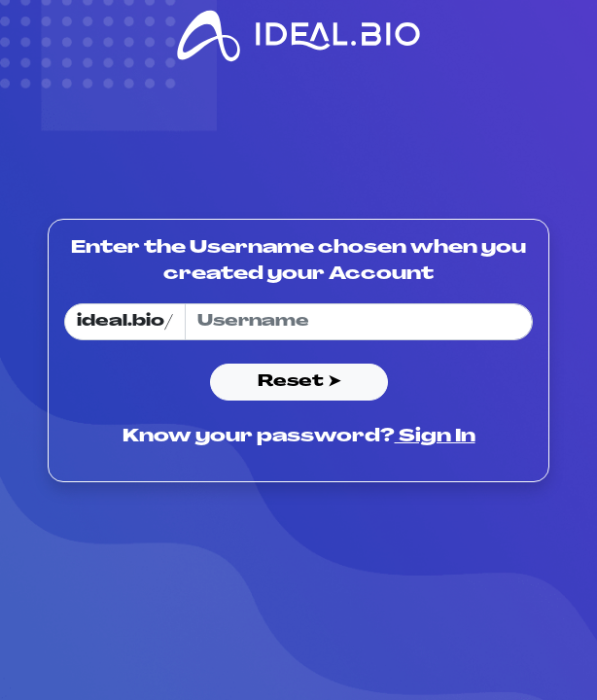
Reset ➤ (299, 382)
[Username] (359, 322)
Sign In (435, 437)
